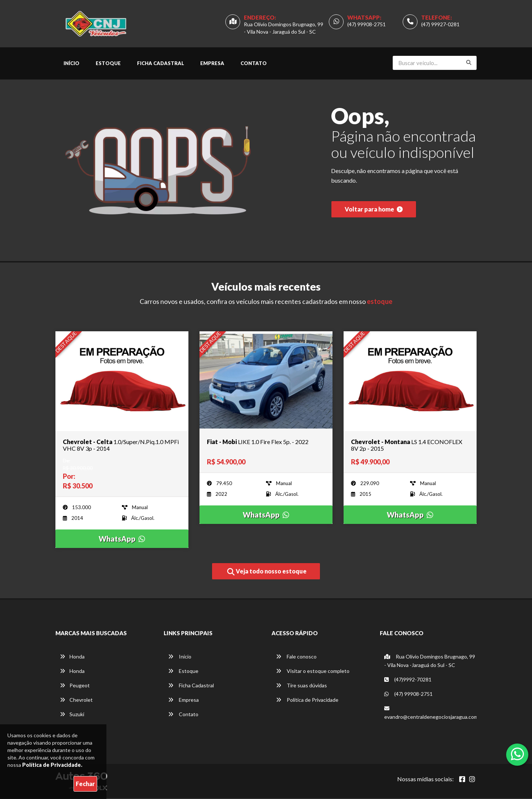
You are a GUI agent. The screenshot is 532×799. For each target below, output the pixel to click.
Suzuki (72, 715)
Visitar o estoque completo (313, 672)
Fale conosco (296, 657)
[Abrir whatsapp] (517, 754)
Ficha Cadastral (161, 64)
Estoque (108, 64)
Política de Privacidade (307, 700)
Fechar (85, 784)
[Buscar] (469, 63)
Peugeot (75, 686)
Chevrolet (76, 700)
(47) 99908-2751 (366, 25)
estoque (380, 302)
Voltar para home (374, 211)
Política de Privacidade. (52, 765)
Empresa (212, 64)
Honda (72, 657)
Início (71, 64)
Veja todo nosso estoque (267, 573)
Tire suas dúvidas (301, 686)
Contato (254, 64)
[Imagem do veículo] (122, 382)
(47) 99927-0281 (440, 25)
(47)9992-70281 (408, 680)
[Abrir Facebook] (462, 780)
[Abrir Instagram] (472, 780)
